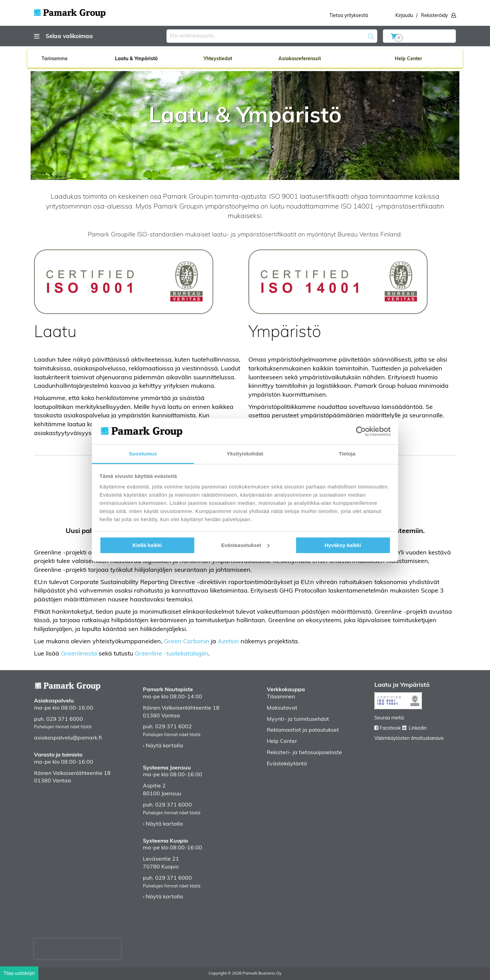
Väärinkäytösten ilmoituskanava (409, 739)
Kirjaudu (404, 16)
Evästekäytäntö (287, 764)
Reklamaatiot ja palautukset (303, 730)
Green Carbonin (187, 642)
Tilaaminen (281, 697)
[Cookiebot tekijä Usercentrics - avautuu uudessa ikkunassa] (361, 431)
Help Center (282, 742)
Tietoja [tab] (347, 454)
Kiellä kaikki (147, 545)
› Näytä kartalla (163, 746)
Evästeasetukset (245, 545)
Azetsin (228, 642)
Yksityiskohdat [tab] (245, 454)
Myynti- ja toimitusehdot (298, 719)
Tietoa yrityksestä (349, 16)
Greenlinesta (79, 654)
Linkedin (418, 728)
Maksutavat (282, 708)
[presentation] (78, 949)
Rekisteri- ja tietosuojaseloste (304, 753)
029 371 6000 (65, 719)
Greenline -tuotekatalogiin (171, 654)
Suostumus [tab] (143, 454)
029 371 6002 (174, 727)
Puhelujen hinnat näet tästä (63, 727)
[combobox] (272, 36)
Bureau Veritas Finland (369, 235)
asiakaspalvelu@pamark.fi (68, 738)
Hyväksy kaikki (343, 545)
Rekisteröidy (434, 16)
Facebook (390, 728)
